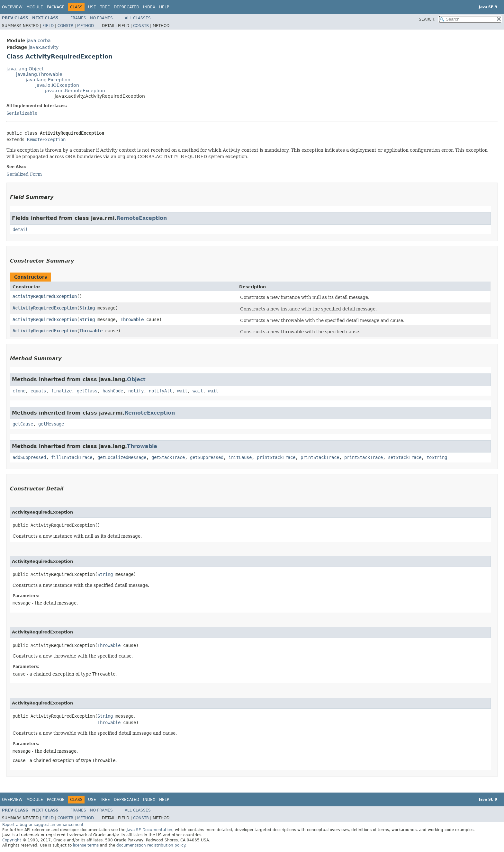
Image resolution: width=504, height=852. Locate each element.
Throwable (132, 319)
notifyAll (160, 391)
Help (164, 7)
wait (182, 391)
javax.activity (44, 47)
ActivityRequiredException (45, 296)
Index (149, 7)
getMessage (51, 424)
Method (85, 26)
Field (48, 26)
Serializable (22, 113)
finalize (61, 391)
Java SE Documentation (149, 830)
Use (92, 7)
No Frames (101, 18)
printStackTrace (276, 457)
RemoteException (46, 139)
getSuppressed (207, 457)
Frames (78, 18)
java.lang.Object (25, 69)
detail (20, 229)
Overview (12, 7)
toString (437, 457)
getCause (23, 424)
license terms (86, 845)
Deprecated (126, 7)
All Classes (138, 18)
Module (35, 7)
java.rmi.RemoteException (75, 91)
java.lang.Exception (48, 80)
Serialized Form (24, 174)
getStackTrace (168, 457)
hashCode (113, 391)
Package (56, 7)
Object (136, 379)
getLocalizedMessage (122, 457)
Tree (105, 7)
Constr (65, 26)
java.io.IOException (57, 85)
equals (38, 391)
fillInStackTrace (72, 457)
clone (19, 391)
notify (136, 391)
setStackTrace (405, 457)
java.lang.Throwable (39, 74)
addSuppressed (29, 457)
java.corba (39, 40)
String (87, 308)
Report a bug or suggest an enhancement (43, 825)
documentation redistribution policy (151, 845)
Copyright (12, 840)
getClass (87, 391)
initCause (240, 457)
